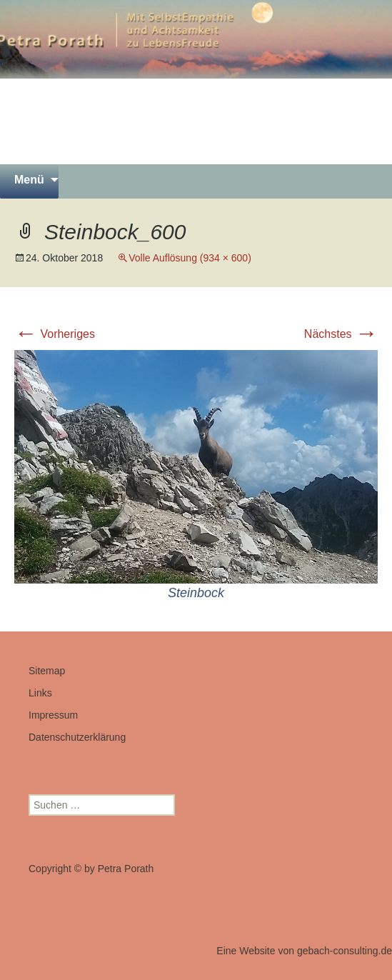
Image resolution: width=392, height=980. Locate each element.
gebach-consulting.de (345, 951)
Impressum (53, 715)
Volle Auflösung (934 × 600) (190, 258)
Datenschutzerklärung (77, 737)
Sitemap (47, 671)
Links (40, 693)
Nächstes (341, 334)
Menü (29, 180)
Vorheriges (55, 334)
